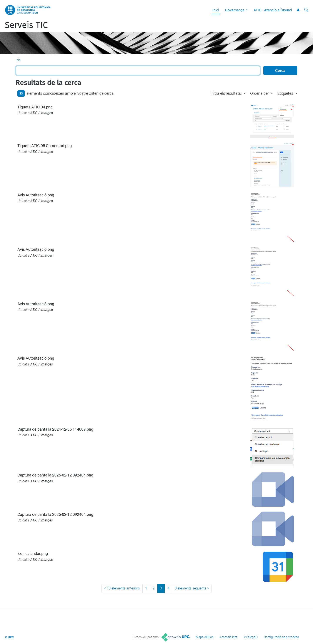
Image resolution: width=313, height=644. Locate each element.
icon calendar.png (33, 554)
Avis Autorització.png (36, 195)
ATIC (34, 113)
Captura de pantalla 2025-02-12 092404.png (55, 475)
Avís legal (250, 637)
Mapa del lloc (205, 637)
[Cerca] (306, 10)
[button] (248, 10)
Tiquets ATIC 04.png (35, 107)
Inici (216, 10)
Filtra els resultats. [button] (226, 93)
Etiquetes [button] (285, 93)
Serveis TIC (26, 25)
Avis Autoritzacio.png (36, 358)
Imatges (47, 113)
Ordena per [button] (260, 93)
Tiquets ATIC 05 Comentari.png (45, 146)
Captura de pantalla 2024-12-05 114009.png (55, 429)
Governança (235, 10)
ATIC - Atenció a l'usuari (273, 10)
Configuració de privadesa (281, 637)
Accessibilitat (228, 637)
